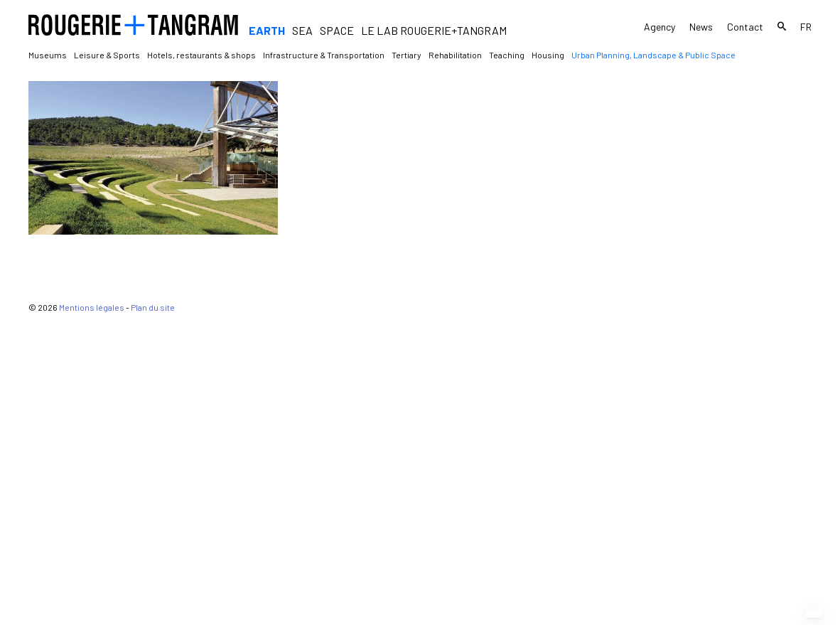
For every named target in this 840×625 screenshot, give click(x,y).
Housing (548, 55)
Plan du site (153, 615)
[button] (814, 614)
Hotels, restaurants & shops (201, 55)
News (701, 27)
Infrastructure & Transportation (324, 55)
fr (806, 27)
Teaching (507, 55)
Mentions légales (92, 615)
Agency (659, 27)
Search (782, 28)
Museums (48, 55)
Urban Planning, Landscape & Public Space (653, 55)
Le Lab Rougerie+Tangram (434, 30)
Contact (745, 27)
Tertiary (406, 55)
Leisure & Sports (107, 55)
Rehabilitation (455, 55)
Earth (267, 30)
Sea (302, 30)
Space (337, 30)
